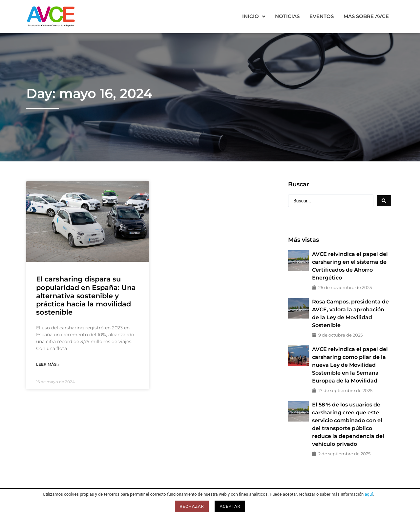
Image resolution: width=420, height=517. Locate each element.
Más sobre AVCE (366, 16)
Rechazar (192, 506)
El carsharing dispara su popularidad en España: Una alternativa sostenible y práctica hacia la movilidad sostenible (86, 296)
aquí (369, 494)
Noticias (287, 16)
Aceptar (230, 506)
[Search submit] (384, 201)
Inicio (254, 17)
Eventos (322, 16)
